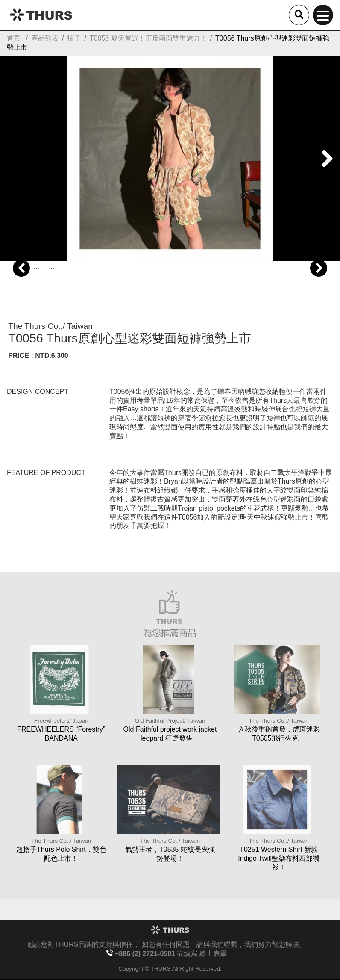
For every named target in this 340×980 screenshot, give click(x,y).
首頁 (14, 38)
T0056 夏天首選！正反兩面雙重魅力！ (148, 38)
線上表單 (213, 954)
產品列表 (45, 38)
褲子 (74, 38)
